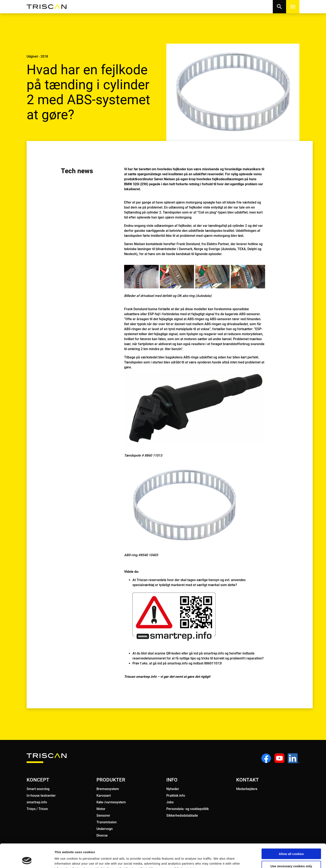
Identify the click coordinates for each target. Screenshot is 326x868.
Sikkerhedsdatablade (182, 816)
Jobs (170, 802)
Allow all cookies (291, 832)
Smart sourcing (38, 789)
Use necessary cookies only (291, 844)
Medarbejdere (247, 789)
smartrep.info (37, 802)
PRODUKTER (111, 780)
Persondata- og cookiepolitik (188, 809)
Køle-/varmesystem (111, 802)
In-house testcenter (41, 796)
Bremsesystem (108, 789)
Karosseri (104, 796)
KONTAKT (248, 780)
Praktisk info (176, 796)
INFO (172, 780)
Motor (101, 809)
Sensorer (103, 816)
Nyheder (173, 789)
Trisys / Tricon (37, 809)
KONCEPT (38, 780)
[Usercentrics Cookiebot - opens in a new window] (27, 860)
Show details (218, 860)
